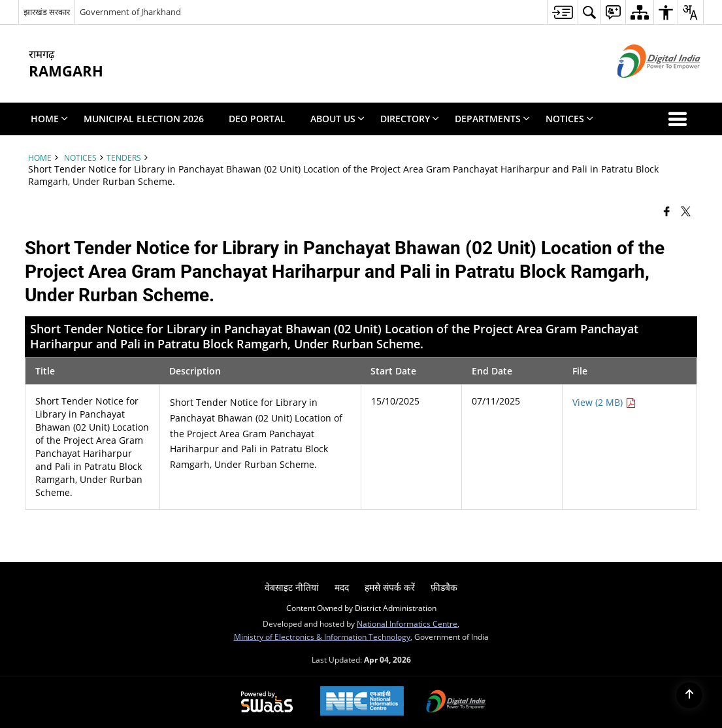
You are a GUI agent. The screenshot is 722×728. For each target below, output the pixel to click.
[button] (680, 119)
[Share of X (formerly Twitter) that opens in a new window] (686, 210)
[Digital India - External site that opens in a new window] (643, 89)
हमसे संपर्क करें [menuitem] (390, 587)
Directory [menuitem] (410, 119)
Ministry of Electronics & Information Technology (322, 637)
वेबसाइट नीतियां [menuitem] (292, 587)
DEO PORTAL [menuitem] (257, 119)
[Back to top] (689, 695)
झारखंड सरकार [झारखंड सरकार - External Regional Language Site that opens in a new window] (47, 12)
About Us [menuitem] (337, 119)
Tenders (124, 157)
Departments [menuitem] (492, 119)
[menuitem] (562, 12)
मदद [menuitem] (342, 587)
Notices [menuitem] (569, 119)
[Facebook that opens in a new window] (667, 210)
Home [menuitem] (49, 119)
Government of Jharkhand (130, 12)
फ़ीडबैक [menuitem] (444, 587)
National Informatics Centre (407, 623)
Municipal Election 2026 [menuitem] (144, 119)
